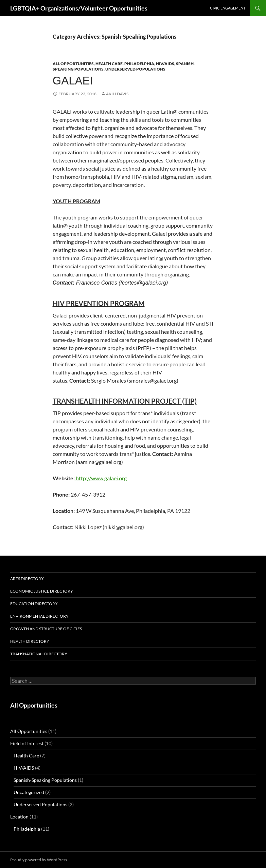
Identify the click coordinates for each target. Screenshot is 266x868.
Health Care (109, 64)
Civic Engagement (228, 8)
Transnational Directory (39, 654)
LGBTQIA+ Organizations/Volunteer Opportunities (79, 8)
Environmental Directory (39, 616)
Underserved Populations (135, 69)
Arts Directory (27, 578)
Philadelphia (139, 64)
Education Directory (34, 604)
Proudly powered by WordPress (39, 860)
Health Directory (30, 641)
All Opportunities (73, 64)
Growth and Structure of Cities (46, 629)
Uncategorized (29, 792)
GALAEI (73, 81)
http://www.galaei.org (101, 478)
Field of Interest (27, 743)
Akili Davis (117, 94)
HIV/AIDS (165, 64)
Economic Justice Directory (42, 591)
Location (19, 817)
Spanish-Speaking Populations (45, 780)
